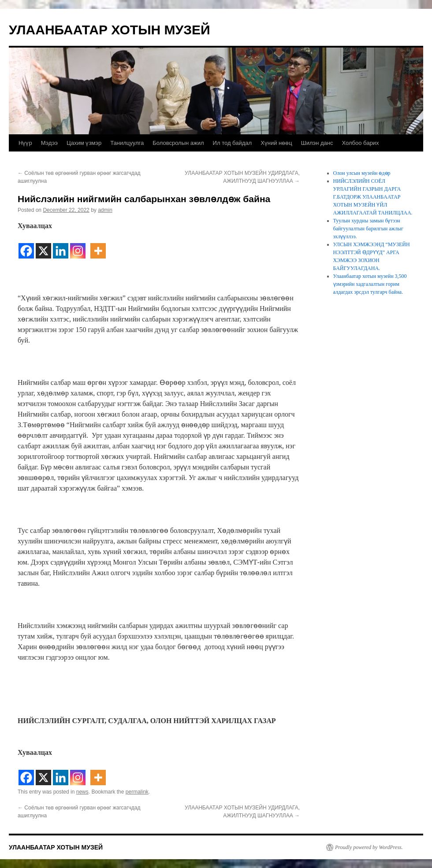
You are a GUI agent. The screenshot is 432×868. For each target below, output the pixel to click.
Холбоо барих (360, 143)
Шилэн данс (317, 143)
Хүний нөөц (276, 143)
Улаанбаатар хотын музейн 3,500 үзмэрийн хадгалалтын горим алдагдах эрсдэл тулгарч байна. (370, 284)
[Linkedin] (61, 246)
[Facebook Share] (88, 241)
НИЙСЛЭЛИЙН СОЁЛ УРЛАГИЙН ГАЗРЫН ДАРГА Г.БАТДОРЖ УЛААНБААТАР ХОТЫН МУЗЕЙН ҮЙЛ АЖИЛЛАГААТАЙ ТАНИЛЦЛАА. (373, 197)
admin (105, 210)
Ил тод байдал (233, 143)
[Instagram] (78, 246)
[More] (98, 246)
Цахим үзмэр (84, 143)
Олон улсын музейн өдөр (362, 173)
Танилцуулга (127, 143)
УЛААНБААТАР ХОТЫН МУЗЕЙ (110, 30)
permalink (137, 792)
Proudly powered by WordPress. (369, 847)
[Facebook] (26, 246)
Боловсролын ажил (178, 143)
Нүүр (25, 143)
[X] (43, 246)
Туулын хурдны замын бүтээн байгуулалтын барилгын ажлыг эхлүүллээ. (368, 229)
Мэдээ (49, 143)
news (82, 792)
